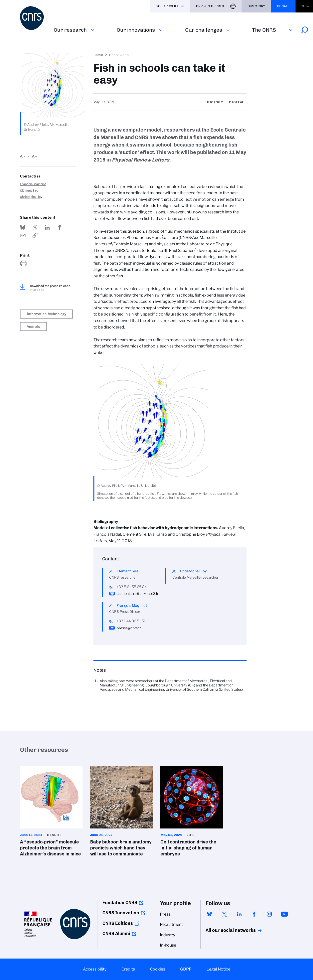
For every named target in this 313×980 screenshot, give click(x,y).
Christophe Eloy (31, 197)
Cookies (157, 969)
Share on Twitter (35, 227)
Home (98, 55)
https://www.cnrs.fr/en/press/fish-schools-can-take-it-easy (35, 235)
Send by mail (23, 235)
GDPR (186, 969)
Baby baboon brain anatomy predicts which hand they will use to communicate (122, 813)
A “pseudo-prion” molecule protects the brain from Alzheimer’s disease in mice (51, 813)
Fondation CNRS (120, 903)
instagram (269, 914)
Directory (256, 6)
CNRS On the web (210, 6)
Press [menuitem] (165, 914)
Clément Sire (29, 191)
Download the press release (50, 288)
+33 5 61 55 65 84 (132, 587)
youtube (284, 914)
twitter (224, 914)
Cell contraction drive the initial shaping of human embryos (192, 813)
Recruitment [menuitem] (171, 924)
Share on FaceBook (59, 227)
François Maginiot (33, 184)
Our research (70, 30)
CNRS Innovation (121, 913)
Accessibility (95, 969)
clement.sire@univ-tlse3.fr (138, 594)
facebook (254, 914)
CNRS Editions (118, 923)
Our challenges (204, 30)
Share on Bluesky (23, 227)
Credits (128, 969)
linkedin (239, 914)
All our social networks (225, 930)
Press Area (119, 55)
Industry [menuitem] (167, 935)
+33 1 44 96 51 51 (131, 621)
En (302, 6)
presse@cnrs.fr (129, 628)
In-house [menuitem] (168, 945)
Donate (283, 6)
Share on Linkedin (47, 227)
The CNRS (264, 30)
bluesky (209, 914)
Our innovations (136, 30)
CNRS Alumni (116, 934)
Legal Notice (218, 969)
